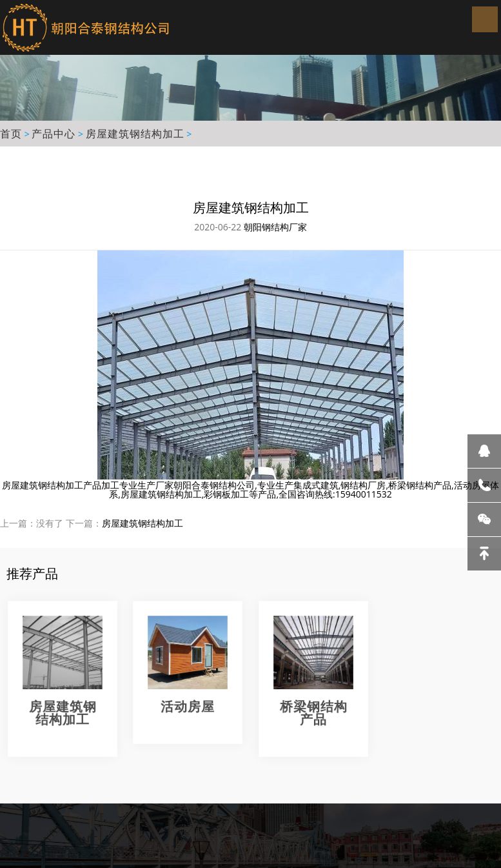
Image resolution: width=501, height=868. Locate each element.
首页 (11, 134)
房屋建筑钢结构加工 (135, 134)
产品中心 (54, 134)
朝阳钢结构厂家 (275, 227)
